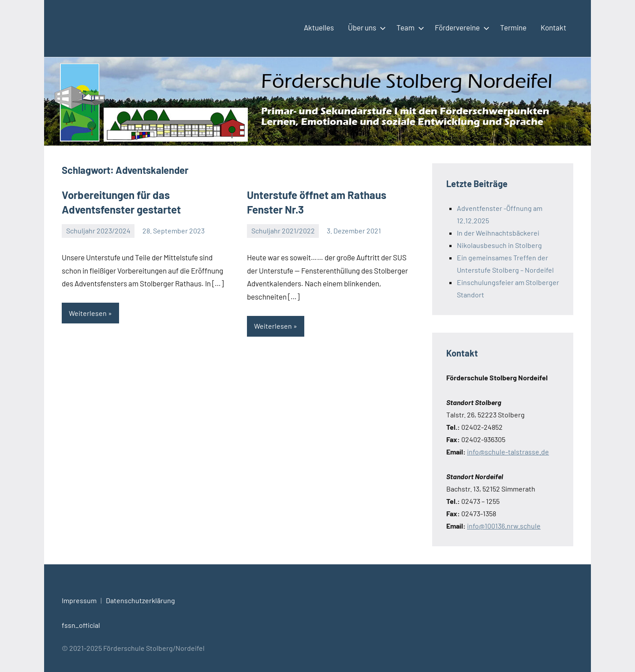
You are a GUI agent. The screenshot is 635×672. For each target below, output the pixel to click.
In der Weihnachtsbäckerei (498, 233)
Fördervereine (460, 27)
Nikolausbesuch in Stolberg (499, 245)
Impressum (79, 600)
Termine (513, 27)
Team (409, 27)
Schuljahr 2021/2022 (283, 231)
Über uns (365, 27)
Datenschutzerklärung (140, 600)
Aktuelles (319, 27)
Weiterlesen (88, 313)
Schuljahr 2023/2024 (98, 231)
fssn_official (81, 625)
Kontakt (553, 27)
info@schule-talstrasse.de (508, 452)
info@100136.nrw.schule (504, 526)
